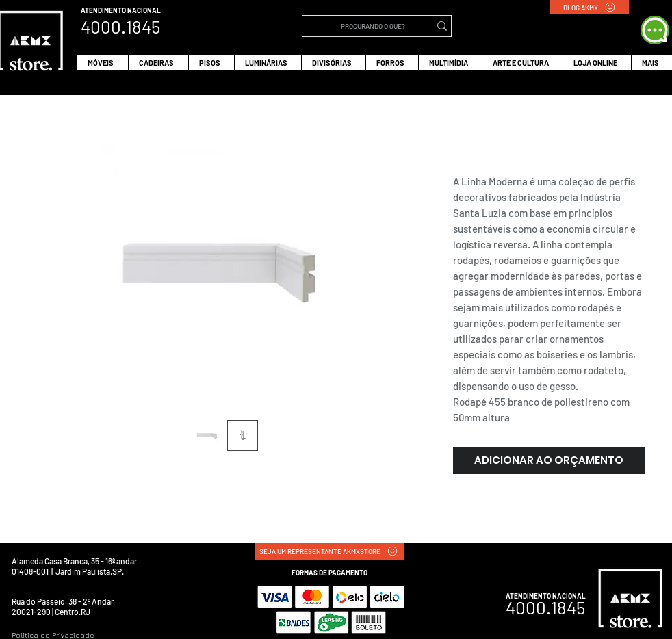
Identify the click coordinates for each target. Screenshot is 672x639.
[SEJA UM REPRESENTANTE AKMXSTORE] (329, 551)
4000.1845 (545, 607)
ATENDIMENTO (104, 10)
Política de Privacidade (53, 635)
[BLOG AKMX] (590, 7)
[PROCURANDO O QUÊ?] (373, 26)
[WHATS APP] (655, 30)
